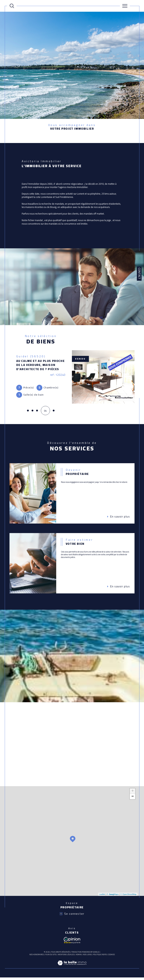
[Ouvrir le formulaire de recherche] (12, 6)
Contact (139, 274)
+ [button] (133, 793)
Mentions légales (66, 957)
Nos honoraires (37, 957)
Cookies (111, 957)
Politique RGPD (100, 957)
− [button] (133, 799)
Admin (79, 957)
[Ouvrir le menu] (125, 6)
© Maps (113, 897)
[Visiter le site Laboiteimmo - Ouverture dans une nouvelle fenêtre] (72, 969)
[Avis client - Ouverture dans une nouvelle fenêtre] (72, 942)
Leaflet (102, 897)
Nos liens (87, 957)
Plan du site (51, 957)
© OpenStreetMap (128, 897)
